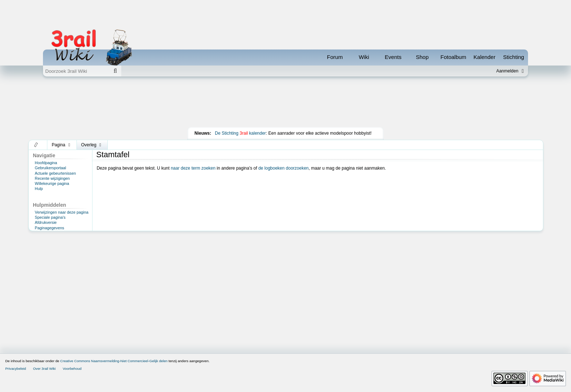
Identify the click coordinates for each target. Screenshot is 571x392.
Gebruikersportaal (51, 168)
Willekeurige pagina (52, 183)
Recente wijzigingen (52, 178)
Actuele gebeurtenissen (56, 173)
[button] (36, 145)
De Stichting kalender (240, 133)
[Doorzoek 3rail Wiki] (76, 71)
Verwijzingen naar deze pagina (62, 212)
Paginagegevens (50, 228)
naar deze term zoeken (193, 168)
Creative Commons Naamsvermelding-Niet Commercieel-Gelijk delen (114, 361)
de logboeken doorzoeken (283, 168)
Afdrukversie (46, 222)
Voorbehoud (72, 369)
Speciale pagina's (50, 217)
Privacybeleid (15, 369)
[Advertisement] (285, 103)
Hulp (39, 189)
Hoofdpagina (46, 163)
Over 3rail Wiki (44, 369)
